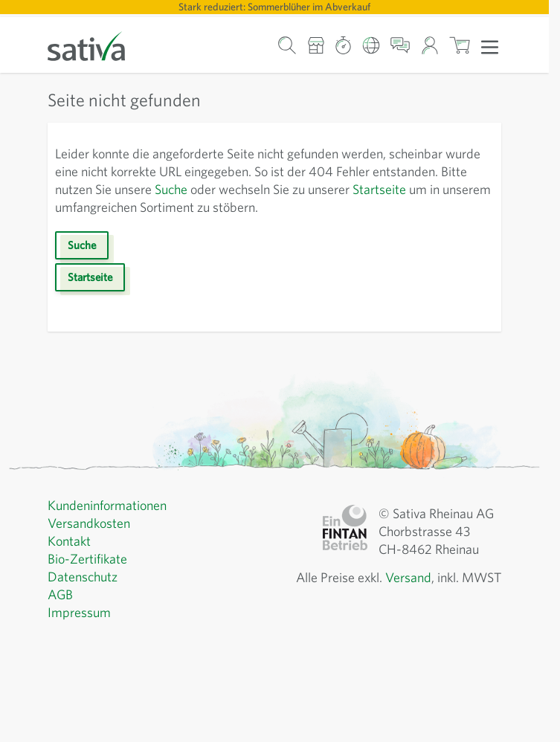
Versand (408, 577)
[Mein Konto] (429, 45)
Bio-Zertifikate (87, 559)
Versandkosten (89, 523)
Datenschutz (83, 577)
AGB (60, 594)
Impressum (79, 612)
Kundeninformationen (107, 505)
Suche (171, 189)
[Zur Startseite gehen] (96, 45)
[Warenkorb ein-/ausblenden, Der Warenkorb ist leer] (460, 45)
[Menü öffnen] (490, 46)
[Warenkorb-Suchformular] (287, 45)
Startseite (379, 189)
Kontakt (69, 541)
